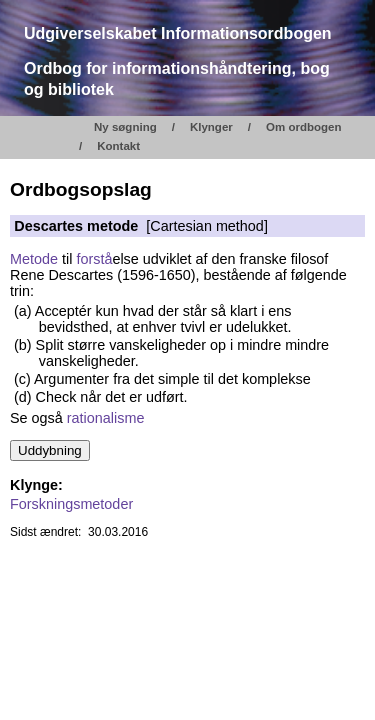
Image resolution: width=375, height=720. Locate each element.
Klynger (211, 127)
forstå (94, 259)
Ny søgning (125, 127)
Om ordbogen (304, 127)
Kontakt (118, 146)
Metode (34, 259)
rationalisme (106, 418)
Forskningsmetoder (71, 504)
